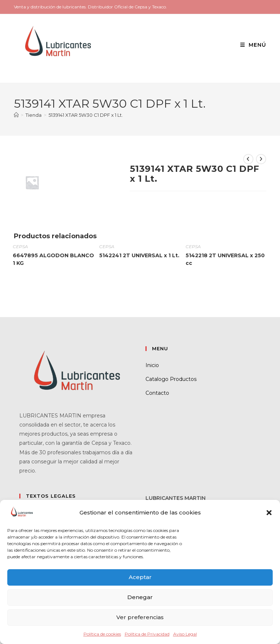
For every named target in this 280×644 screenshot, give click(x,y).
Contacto (157, 393)
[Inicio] (16, 115)
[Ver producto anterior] (248, 159)
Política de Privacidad (147, 634)
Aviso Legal (185, 634)
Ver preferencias (140, 617)
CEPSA (20, 246)
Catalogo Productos (171, 379)
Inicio (152, 365)
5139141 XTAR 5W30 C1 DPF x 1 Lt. (86, 115)
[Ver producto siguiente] (261, 159)
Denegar (140, 597)
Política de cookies (102, 634)
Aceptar (140, 577)
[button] (269, 513)
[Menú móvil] (250, 45)
